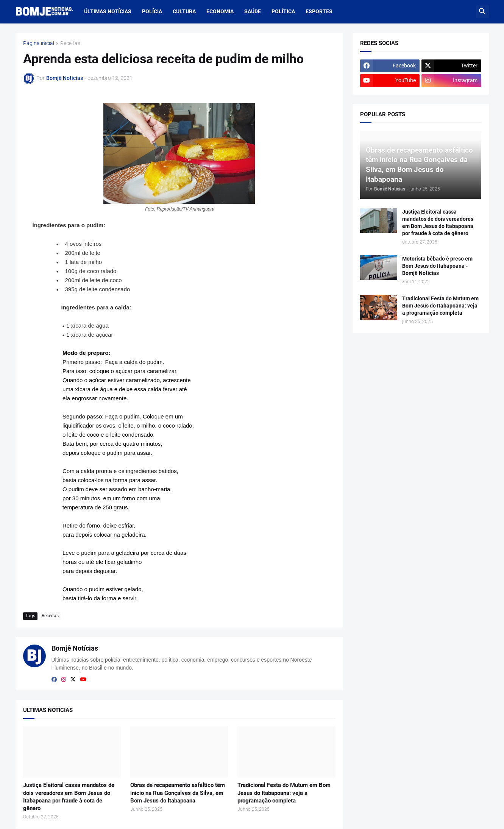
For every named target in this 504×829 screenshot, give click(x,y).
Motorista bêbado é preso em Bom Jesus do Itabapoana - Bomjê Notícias (437, 266)
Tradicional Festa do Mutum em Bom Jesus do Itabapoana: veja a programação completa (284, 793)
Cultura (184, 11)
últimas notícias (108, 11)
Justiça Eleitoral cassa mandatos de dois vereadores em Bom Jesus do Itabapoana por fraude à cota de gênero (69, 797)
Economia (220, 11)
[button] (482, 12)
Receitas (70, 43)
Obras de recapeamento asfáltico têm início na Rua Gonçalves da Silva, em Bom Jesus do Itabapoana (178, 793)
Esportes (319, 11)
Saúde (253, 11)
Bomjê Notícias (75, 648)
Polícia (152, 11)
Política (283, 11)
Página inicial (39, 43)
